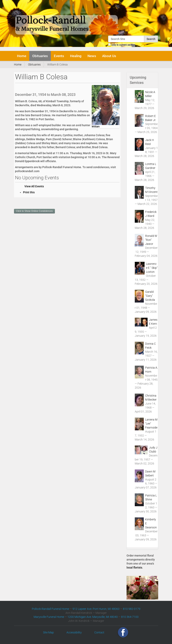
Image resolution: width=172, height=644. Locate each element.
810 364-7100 (130, 617)
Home (22, 56)
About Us (109, 56)
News (92, 56)
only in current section (123, 45)
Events (59, 56)
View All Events (34, 186)
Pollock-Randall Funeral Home (50, 609)
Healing (76, 56)
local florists (134, 568)
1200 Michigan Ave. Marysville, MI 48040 (93, 617)
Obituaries (40, 56)
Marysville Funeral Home (49, 617)
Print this (29, 192)
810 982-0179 (132, 609)
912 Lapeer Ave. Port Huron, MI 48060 (96, 609)
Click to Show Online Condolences (34, 211)
